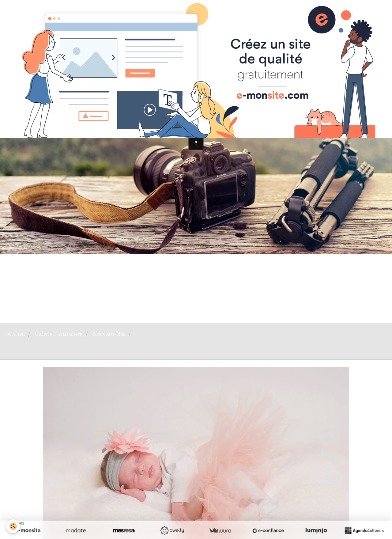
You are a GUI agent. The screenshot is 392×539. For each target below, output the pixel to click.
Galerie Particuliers (59, 334)
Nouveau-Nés (109, 334)
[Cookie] (13, 526)
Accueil (16, 334)
